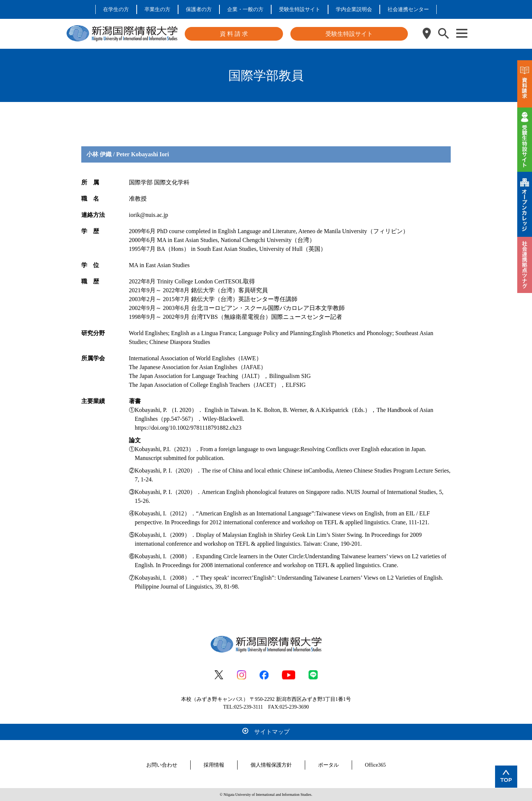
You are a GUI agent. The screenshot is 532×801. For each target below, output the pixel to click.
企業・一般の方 (245, 9)
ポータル (328, 765)
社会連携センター (408, 9)
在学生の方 (116, 9)
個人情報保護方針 (271, 765)
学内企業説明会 (354, 9)
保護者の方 (199, 9)
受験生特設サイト (300, 9)
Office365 (376, 765)
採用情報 (214, 765)
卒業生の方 (157, 9)
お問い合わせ (162, 765)
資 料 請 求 (234, 34)
